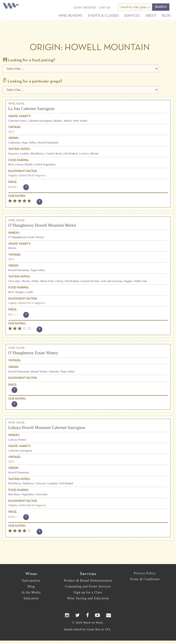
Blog (166, 16)
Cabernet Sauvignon (40, 121)
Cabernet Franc (17, 121)
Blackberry (37, 153)
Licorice (84, 153)
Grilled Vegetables (45, 164)
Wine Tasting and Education (88, 598)
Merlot (68, 121)
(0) (104, 8)
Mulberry (28, 483)
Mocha (94, 153)
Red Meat (14, 494)
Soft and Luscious (112, 281)
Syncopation (31, 581)
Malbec (58, 121)
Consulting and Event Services (88, 586)
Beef (11, 164)
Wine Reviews (70, 16)
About (151, 16)
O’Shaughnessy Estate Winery (26, 237)
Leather (25, 153)
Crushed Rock (53, 153)
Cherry (59, 281)
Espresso (13, 153)
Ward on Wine (12, 6)
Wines (31, 574)
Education (31, 598)
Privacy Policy (145, 573)
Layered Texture (90, 281)
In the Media (31, 592)
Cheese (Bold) (24, 164)
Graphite (52, 483)
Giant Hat (93, 629)
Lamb (29, 292)
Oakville (54, 371)
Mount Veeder (39, 371)
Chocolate (14, 281)
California (14, 142)
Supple (128, 281)
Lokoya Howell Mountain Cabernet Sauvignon (47, 428)
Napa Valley (29, 142)
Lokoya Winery (17, 440)
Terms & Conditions (145, 579)
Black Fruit (47, 281)
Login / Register (85, 8)
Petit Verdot (80, 121)
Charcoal (40, 483)
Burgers (20, 292)
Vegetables (28, 494)
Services (132, 16)
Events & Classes (103, 16)
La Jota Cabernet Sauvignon (31, 109)
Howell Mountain (48, 142)
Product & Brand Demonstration (88, 581)
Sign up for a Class (88, 592)
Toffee (35, 281)
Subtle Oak (140, 281)
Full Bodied (70, 153)
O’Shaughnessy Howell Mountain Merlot (42, 225)
